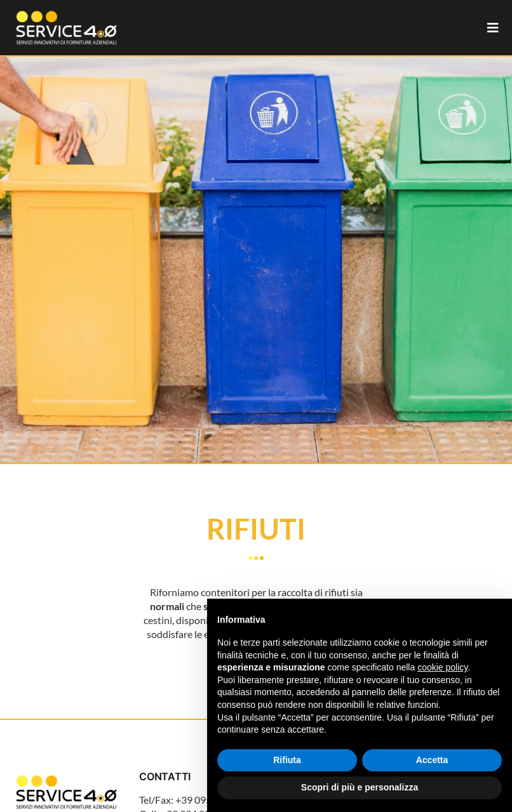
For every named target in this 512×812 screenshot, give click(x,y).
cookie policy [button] (442, 667)
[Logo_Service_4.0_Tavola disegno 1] (66, 775)
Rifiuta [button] (287, 760)
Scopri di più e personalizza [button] (360, 787)
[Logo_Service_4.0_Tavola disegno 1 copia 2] (66, 11)
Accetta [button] (432, 760)
